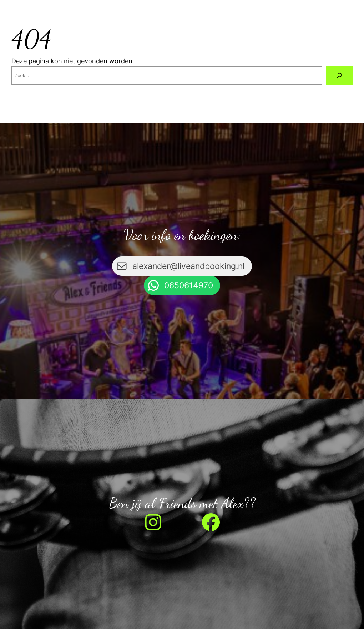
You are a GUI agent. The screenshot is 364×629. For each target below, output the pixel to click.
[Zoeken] (339, 76)
